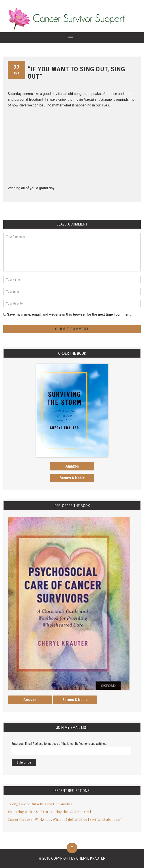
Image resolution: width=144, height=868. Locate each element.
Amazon (72, 466)
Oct (17, 69)
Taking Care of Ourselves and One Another (40, 804)
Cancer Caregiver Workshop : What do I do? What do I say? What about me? (65, 819)
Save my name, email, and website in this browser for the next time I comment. (69, 314)
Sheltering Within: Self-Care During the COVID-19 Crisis (50, 812)
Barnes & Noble (72, 478)
